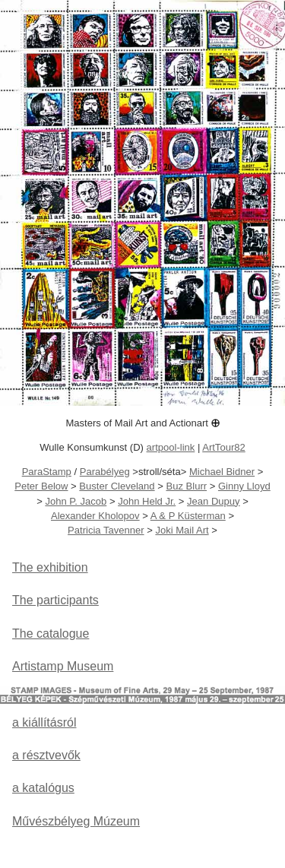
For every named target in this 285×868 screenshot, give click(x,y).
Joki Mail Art (182, 530)
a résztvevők (46, 755)
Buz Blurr (186, 486)
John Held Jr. (147, 501)
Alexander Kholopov (95, 516)
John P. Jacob (76, 501)
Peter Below (41, 486)
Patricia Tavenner (106, 530)
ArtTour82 (224, 447)
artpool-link (171, 447)
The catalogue (51, 634)
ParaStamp (47, 472)
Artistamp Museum (63, 666)
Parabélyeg (105, 472)
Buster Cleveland (117, 486)
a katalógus (43, 788)
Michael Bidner (222, 472)
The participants (55, 600)
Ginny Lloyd (244, 486)
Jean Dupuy (214, 501)
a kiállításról (44, 722)
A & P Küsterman (188, 516)
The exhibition (50, 567)
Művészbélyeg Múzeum (76, 821)
